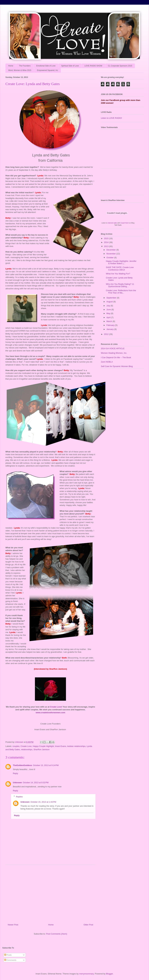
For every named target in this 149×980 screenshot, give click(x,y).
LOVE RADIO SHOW (93, 66)
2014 (107, 242)
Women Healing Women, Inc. (114, 353)
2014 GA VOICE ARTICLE (113, 348)
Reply (15, 773)
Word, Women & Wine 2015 (20, 70)
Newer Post (13, 925)
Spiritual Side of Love (70, 66)
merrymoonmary (86, 974)
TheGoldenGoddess (23, 765)
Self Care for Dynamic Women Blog (117, 366)
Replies (19, 796)
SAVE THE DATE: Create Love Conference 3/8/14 (120, 269)
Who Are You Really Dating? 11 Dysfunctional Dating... (120, 285)
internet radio (112, 223)
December (111, 250)
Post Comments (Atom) (57, 934)
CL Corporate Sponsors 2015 (120, 66)
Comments (10, 960)
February (111, 325)
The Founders (25, 66)
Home (11, 66)
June (109, 310)
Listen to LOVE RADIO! (111, 118)
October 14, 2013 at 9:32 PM (36, 783)
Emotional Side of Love (46, 66)
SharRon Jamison (42, 749)
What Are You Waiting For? (118, 274)
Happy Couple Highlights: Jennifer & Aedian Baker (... (121, 262)
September (112, 298)
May (109, 313)
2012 (107, 334)
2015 (107, 238)
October (110, 258)
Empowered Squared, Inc (47, 70)
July (109, 306)
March (110, 321)
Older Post (88, 925)
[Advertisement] (50, 893)
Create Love (26, 746)
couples (16, 746)
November (111, 254)
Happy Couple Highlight (43, 746)
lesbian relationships (76, 746)
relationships (27, 749)
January (110, 329)
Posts (8, 955)
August (110, 302)
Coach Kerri (125, 223)
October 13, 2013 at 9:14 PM (46, 765)
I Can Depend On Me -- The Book (116, 357)
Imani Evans (61, 746)
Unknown (17, 783)
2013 (107, 246)
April (109, 317)
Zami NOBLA (107, 362)
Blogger (109, 974)
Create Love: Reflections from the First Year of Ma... (121, 292)
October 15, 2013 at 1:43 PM (43, 802)
